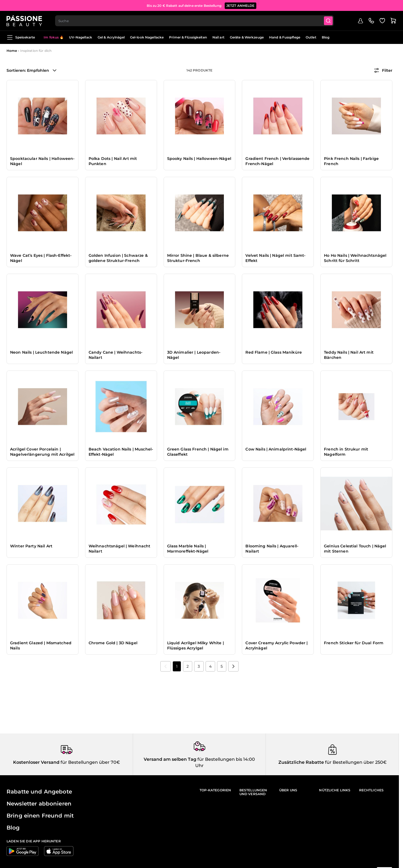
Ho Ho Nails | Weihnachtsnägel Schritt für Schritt (355, 258)
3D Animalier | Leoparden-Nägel (194, 355)
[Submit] (328, 21)
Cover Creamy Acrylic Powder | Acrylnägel (276, 646)
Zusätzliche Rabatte (301, 762)
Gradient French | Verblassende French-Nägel (277, 161)
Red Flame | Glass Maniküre (274, 352)
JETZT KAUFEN (245, 5)
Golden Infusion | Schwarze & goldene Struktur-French (118, 258)
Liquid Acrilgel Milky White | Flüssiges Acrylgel (196, 646)
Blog (326, 37)
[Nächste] (233, 666)
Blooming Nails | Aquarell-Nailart (272, 549)
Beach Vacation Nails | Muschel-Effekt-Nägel (121, 452)
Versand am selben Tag (170, 759)
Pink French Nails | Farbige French (351, 161)
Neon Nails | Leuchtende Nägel (41, 352)
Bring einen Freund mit (40, 816)
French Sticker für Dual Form (354, 643)
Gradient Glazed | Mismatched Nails (41, 646)
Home (12, 51)
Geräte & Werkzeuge (247, 37)
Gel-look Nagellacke (147, 37)
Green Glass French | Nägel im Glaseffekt (198, 452)
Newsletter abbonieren (39, 804)
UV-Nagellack (80, 37)
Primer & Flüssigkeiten (188, 37)
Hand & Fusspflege (285, 37)
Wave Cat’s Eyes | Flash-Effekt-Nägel (41, 258)
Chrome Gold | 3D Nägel (113, 643)
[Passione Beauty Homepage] (24, 21)
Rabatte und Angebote (39, 792)
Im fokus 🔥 (54, 37)
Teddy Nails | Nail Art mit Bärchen (349, 355)
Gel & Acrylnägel (111, 37)
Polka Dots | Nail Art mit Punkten (113, 161)
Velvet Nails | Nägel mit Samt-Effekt (275, 258)
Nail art (218, 37)
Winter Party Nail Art (31, 546)
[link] (166, 666)
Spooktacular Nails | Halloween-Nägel (42, 161)
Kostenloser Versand (36, 762)
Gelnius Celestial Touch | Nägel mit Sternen (355, 549)
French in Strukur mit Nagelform (346, 452)
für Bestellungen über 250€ (355, 762)
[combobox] (194, 21)
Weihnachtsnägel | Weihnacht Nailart (120, 549)
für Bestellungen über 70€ (90, 762)
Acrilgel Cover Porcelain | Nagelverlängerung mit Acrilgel (42, 452)
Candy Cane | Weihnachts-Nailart (115, 355)
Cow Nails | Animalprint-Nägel (276, 449)
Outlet (311, 37)
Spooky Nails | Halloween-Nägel (199, 159)
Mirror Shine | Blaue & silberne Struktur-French (198, 258)
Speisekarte (21, 37)
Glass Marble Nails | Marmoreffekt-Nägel (188, 549)
